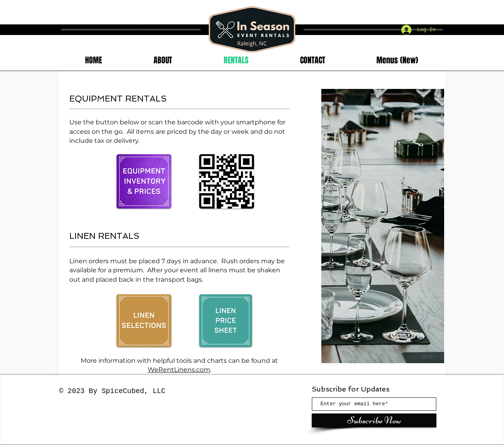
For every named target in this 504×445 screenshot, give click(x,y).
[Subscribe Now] (374, 420)
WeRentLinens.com (179, 370)
